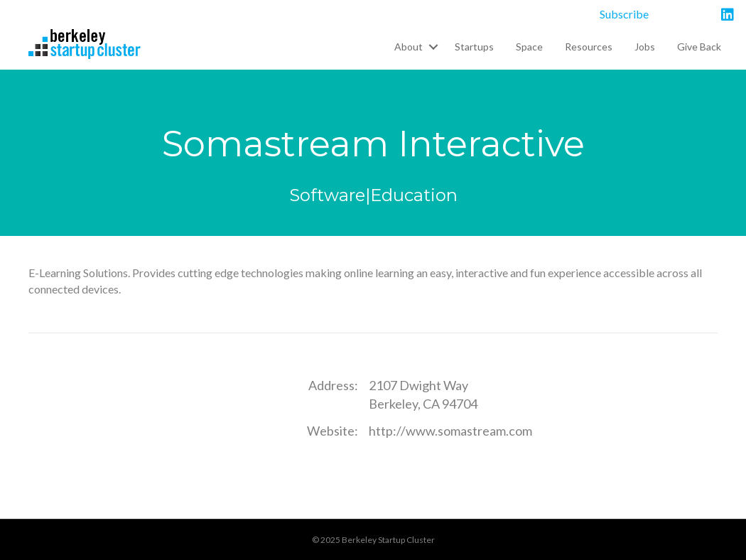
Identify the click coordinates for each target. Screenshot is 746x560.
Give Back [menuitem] (699, 47)
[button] (433, 47)
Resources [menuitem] (589, 47)
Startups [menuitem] (474, 47)
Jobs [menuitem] (645, 47)
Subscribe (624, 14)
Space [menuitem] (529, 47)
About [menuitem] (409, 47)
